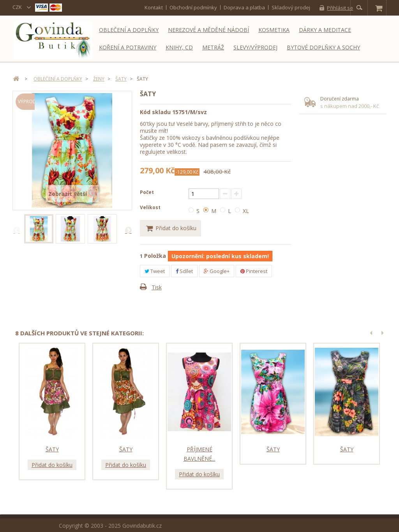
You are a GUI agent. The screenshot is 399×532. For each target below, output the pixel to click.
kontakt (154, 7)
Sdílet (184, 271)
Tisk (157, 287)
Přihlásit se (340, 8)
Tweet (155, 271)
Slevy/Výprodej (255, 47)
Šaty (52, 449)
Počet (147, 192)
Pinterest (254, 271)
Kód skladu (155, 112)
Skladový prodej (291, 7)
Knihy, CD (179, 47)
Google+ (217, 271)
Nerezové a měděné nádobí (208, 30)
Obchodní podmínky (193, 7)
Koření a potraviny (128, 47)
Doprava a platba (244, 7)
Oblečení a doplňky (129, 30)
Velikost (151, 207)
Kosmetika (274, 30)
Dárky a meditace (325, 30)
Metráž (213, 47)
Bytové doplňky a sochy (323, 47)
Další (128, 230)
